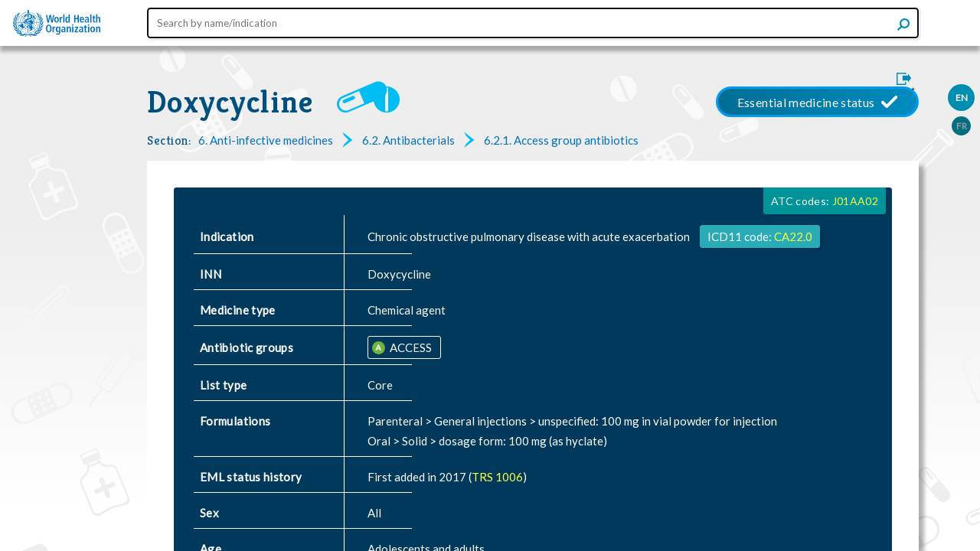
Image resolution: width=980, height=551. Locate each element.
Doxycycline (230, 102)
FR (962, 126)
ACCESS (410, 347)
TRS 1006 (497, 477)
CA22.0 (793, 236)
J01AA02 (855, 201)
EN (962, 98)
